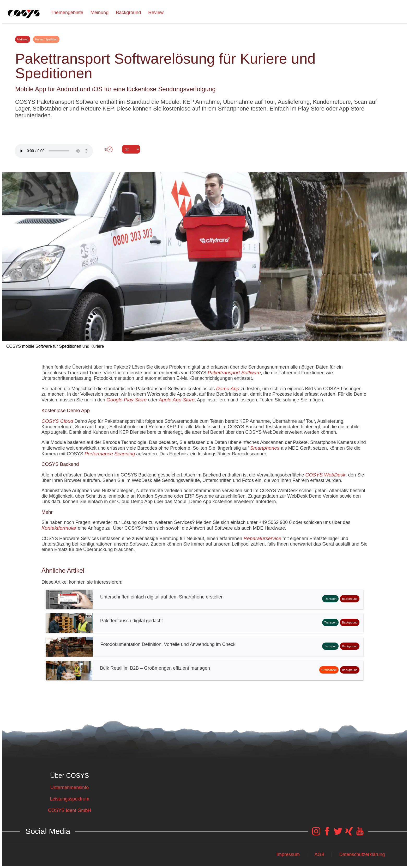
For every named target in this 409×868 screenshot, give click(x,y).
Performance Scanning (110, 454)
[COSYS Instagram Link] (316, 834)
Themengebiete (67, 13)
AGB (320, 854)
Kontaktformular (59, 528)
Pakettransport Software (234, 373)
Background (128, 13)
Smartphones (265, 448)
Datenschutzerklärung (362, 854)
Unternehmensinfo (70, 787)
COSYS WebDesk (326, 475)
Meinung (100, 13)
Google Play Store (127, 400)
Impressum (288, 854)
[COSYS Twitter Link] (338, 834)
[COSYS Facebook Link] (327, 834)
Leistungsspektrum (70, 799)
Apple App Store (177, 400)
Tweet (204, 159)
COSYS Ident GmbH (70, 810)
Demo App (228, 389)
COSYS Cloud (57, 421)
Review (156, 13)
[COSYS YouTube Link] (360, 834)
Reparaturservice (262, 538)
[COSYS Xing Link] (349, 834)
